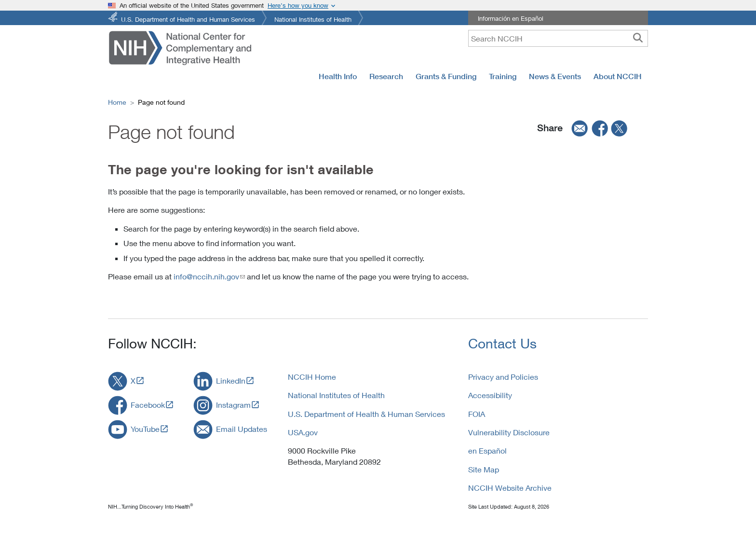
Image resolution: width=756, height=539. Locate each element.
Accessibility (490, 395)
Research (386, 76)
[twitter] (620, 128)
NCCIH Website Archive (510, 488)
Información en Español (511, 18)
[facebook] (600, 128)
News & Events (555, 76)
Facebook (148, 405)
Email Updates (242, 429)
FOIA (477, 414)
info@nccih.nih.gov (206, 276)
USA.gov (303, 432)
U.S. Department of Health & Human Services (366, 414)
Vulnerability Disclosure (509, 432)
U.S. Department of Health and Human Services (188, 19)
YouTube (145, 429)
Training (503, 76)
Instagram (233, 405)
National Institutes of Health (313, 19)
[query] (558, 38)
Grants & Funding (446, 76)
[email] (577, 128)
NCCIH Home (312, 377)
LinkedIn (231, 380)
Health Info (338, 76)
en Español (487, 450)
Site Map (484, 469)
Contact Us (502, 343)
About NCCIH (618, 76)
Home (117, 102)
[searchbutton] (638, 38)
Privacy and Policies (503, 377)
